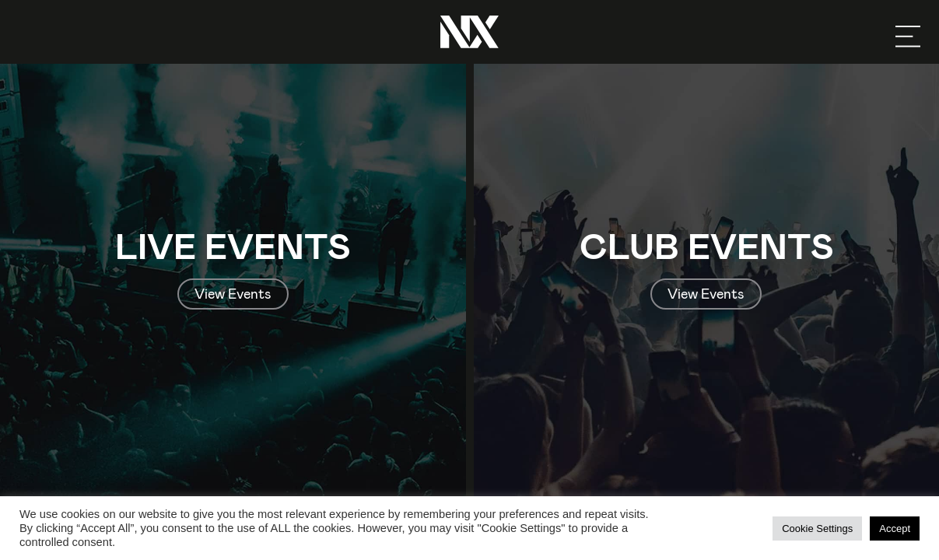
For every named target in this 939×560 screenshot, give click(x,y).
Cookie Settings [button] (817, 528)
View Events (233, 293)
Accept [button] (895, 528)
